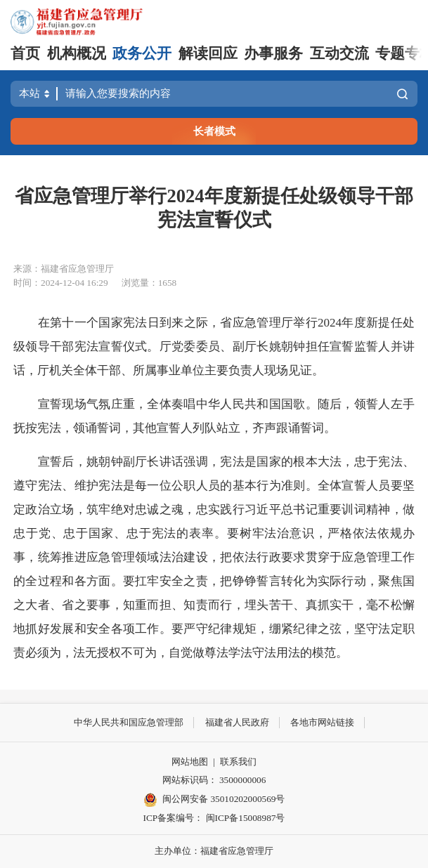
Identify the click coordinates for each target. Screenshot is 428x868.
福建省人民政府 (237, 722)
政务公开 (142, 53)
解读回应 (208, 53)
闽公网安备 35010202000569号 (214, 800)
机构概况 (77, 53)
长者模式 (214, 131)
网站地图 (190, 762)
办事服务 (273, 53)
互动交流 (339, 53)
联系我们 (238, 762)
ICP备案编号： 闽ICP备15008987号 (214, 818)
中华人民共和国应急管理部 (129, 722)
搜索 (402, 94)
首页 (25, 53)
